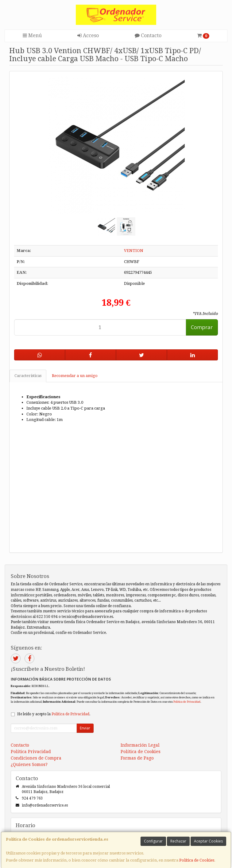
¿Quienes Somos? (29, 764)
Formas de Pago (137, 758)
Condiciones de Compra (36, 758)
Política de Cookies (197, 860)
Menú (32, 35)
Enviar (85, 728)
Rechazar (178, 841)
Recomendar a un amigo (75, 376)
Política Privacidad (31, 752)
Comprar (202, 327)
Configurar (153, 841)
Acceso (88, 35)
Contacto (148, 35)
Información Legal (140, 745)
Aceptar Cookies (208, 841)
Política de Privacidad (187, 702)
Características (28, 376)
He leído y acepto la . (54, 714)
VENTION (134, 251)
